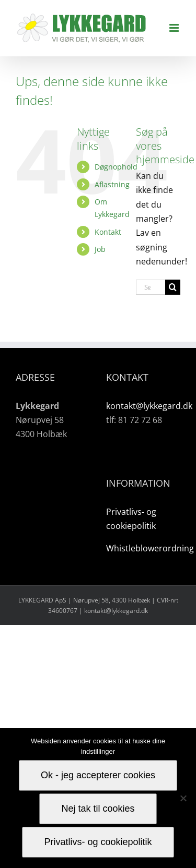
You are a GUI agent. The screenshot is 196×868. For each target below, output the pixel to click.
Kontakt (108, 232)
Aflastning (112, 184)
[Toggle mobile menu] (175, 28)
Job (100, 249)
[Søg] (173, 287)
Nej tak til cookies (98, 809)
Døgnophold (116, 167)
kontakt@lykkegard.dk (149, 406)
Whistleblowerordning (150, 548)
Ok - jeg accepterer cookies (98, 775)
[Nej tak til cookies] (183, 798)
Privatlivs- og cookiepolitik (98, 842)
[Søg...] (151, 287)
